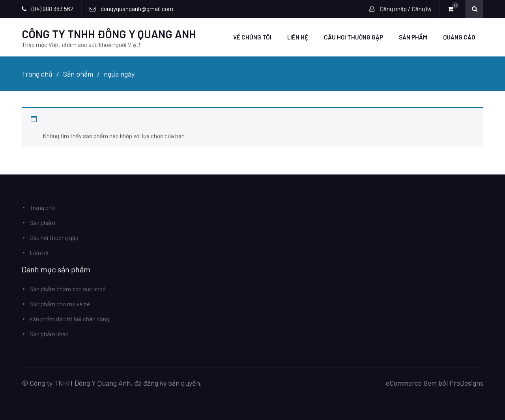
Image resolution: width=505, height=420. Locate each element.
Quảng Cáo (459, 37)
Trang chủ (42, 208)
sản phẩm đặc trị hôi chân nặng (69, 319)
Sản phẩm (413, 37)
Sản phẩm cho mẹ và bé (60, 304)
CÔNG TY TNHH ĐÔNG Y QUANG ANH (109, 34)
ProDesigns (466, 383)
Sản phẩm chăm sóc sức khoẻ (68, 289)
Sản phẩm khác (49, 334)
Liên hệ (298, 37)
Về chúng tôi (252, 37)
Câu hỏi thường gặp (353, 37)
